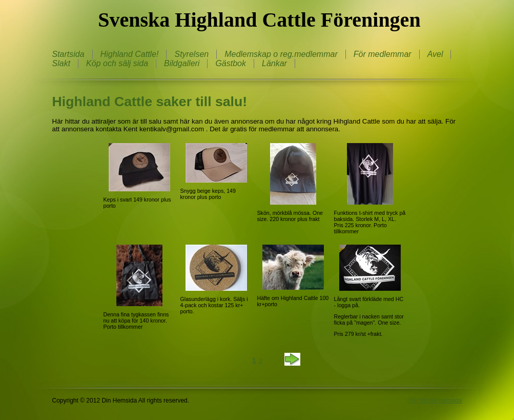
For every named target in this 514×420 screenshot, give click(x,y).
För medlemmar (383, 54)
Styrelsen (191, 54)
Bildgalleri (182, 63)
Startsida (68, 54)
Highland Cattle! (130, 54)
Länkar (274, 63)
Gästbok (231, 63)
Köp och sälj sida (117, 63)
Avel (435, 54)
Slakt (61, 63)
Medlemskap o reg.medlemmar (281, 54)
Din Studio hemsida (435, 401)
